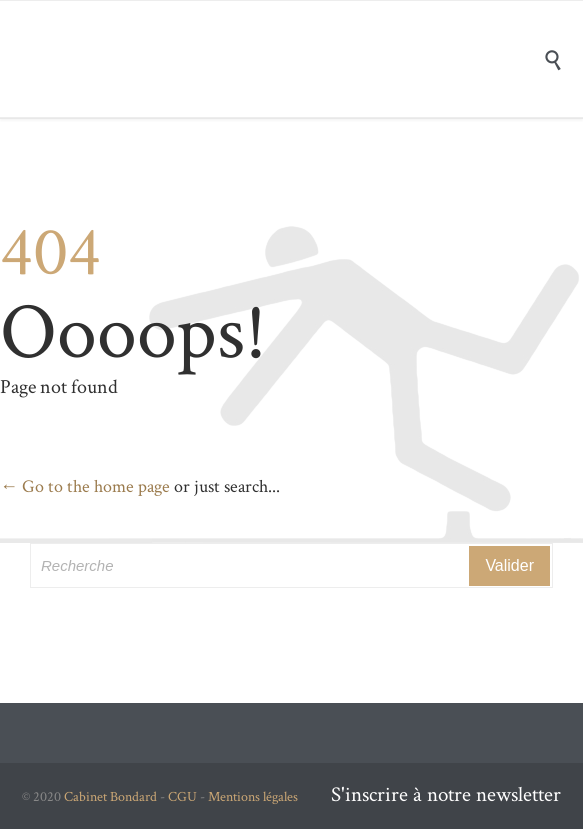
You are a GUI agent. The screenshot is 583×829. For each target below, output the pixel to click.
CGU (182, 797)
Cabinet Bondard (110, 797)
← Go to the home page (85, 486)
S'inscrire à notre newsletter (446, 794)
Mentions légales (253, 797)
